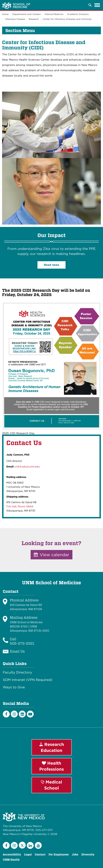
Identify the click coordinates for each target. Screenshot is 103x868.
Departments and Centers (27, 14)
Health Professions (52, 766)
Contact (40, 854)
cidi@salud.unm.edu (27, 467)
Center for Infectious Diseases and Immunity (67, 19)
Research (34, 19)
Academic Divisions (78, 14)
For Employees (59, 854)
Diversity (88, 854)
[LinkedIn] (22, 714)
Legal (28, 854)
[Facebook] (6, 714)
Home (5, 14)
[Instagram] (14, 714)
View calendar (51, 555)
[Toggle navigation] (97, 5)
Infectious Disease (15, 19)
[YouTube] (38, 845)
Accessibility (12, 854)
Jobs (75, 854)
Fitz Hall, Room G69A (20, 506)
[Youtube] (30, 714)
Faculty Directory (17, 672)
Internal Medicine (54, 14)
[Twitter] (22, 845)
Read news (52, 265)
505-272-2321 (22, 643)
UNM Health (11, 860)
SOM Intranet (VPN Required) (28, 680)
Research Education (52, 747)
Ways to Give (14, 687)
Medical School (51, 785)
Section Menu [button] (20, 31)
